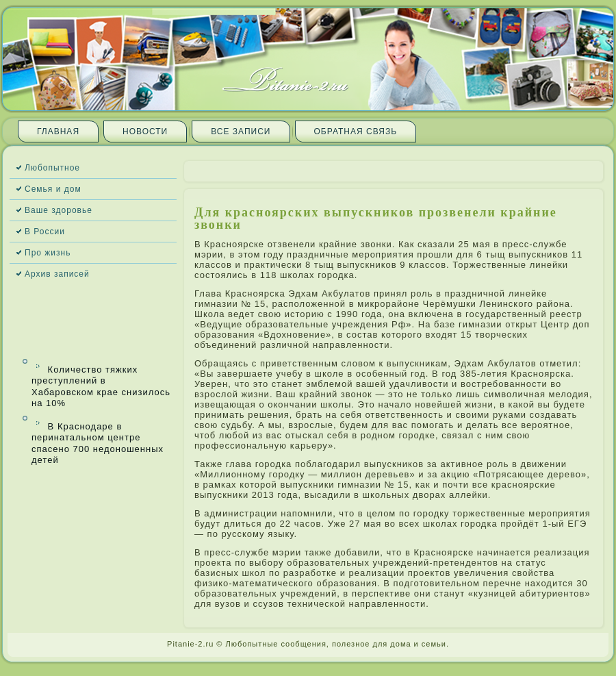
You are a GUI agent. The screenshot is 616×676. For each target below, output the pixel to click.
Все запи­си (241, 132)
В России (45, 231)
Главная (58, 132)
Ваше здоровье (59, 210)
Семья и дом (53, 189)
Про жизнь (48, 253)
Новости (145, 132)
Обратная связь (356, 132)
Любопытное (52, 168)
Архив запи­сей (57, 274)
